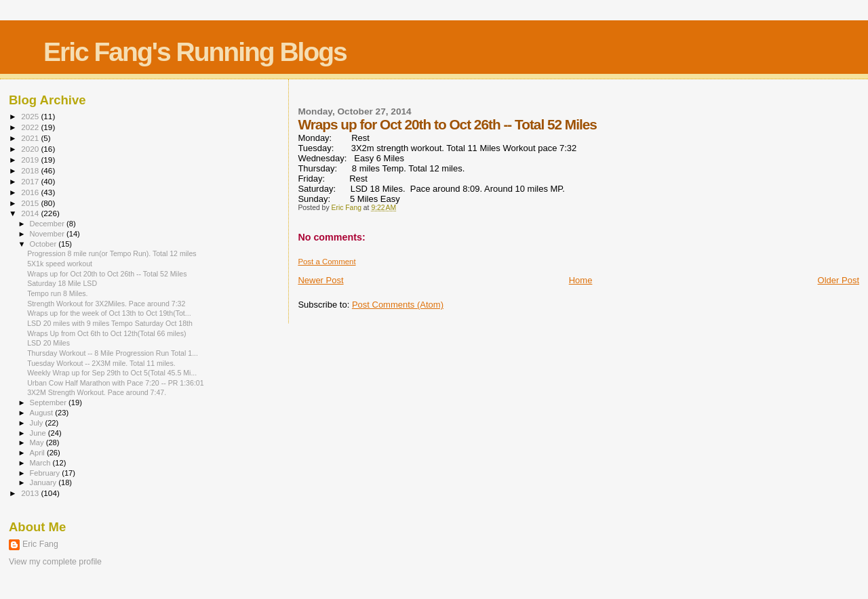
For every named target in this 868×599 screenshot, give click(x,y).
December (48, 224)
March (41, 463)
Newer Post (320, 280)
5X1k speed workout (60, 264)
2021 (31, 138)
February (46, 473)
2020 (31, 149)
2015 (31, 203)
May (38, 442)
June (39, 433)
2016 (31, 192)
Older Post (839, 280)
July (38, 423)
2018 (31, 170)
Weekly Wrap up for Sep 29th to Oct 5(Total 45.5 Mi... (112, 373)
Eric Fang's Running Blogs (195, 52)
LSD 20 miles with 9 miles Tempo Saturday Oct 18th (110, 323)
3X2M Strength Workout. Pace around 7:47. (97, 392)
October (44, 244)
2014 (31, 213)
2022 (31, 127)
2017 (31, 181)
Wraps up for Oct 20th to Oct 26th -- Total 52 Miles (107, 274)
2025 (31, 116)
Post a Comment (327, 262)
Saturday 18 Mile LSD (62, 283)
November (48, 234)
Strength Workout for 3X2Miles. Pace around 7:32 (106, 304)
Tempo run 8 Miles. (57, 293)
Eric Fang (40, 544)
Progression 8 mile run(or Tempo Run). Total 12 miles (112, 253)
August (43, 413)
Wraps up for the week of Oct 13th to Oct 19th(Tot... (109, 313)
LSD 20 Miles (48, 343)
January (44, 482)
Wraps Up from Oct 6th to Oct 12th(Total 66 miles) (106, 333)
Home (581, 280)
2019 (31, 160)
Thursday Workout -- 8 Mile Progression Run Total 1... (113, 353)
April (38, 453)
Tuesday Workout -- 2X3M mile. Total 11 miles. (101, 363)
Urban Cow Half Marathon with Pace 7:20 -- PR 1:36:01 (115, 383)
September (50, 402)
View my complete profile (55, 562)
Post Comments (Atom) (398, 305)
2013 (31, 493)
